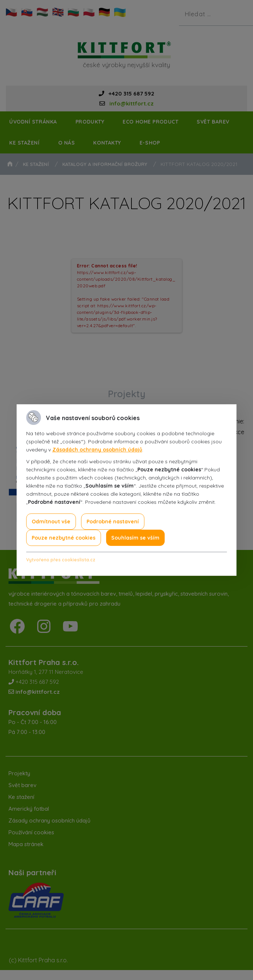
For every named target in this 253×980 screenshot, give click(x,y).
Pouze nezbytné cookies (64, 538)
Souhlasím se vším (135, 538)
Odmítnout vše (51, 522)
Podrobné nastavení (113, 522)
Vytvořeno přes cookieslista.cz (61, 560)
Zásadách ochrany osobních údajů (97, 450)
